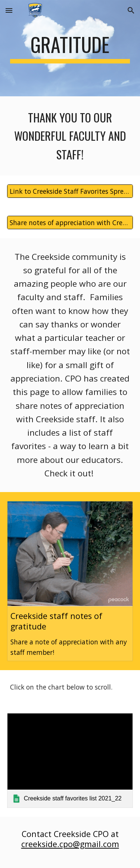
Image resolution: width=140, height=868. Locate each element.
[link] (70, 760)
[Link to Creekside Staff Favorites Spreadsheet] (70, 191)
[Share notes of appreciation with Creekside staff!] (70, 222)
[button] (9, 10)
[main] (70, 48)
